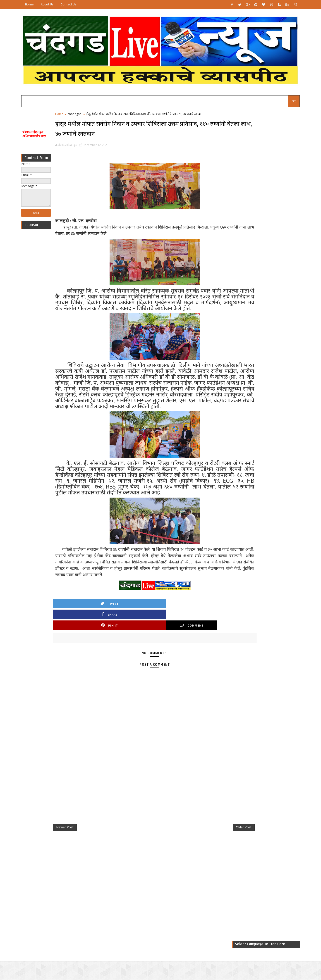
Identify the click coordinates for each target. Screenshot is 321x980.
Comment (199, 653)
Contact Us (79, 4)
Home (40, 4)
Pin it (160, 653)
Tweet (83, 653)
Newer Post (75, 856)
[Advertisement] (46, 298)
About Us (57, 4)
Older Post (205, 856)
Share (121, 653)
